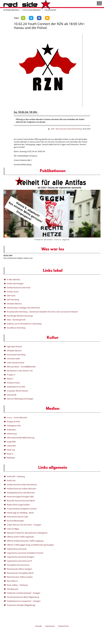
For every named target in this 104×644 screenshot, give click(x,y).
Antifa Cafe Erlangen (15, 284)
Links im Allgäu (13, 529)
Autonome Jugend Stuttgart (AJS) (20, 497)
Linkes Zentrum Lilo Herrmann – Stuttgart (24, 525)
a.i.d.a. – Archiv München (17, 418)
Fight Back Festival (14, 347)
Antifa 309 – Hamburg (16, 477)
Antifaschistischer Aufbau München (22, 489)
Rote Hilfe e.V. (13, 581)
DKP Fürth (11, 296)
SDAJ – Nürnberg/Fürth (16, 320)
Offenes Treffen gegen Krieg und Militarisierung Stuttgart (30, 545)
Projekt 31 (11, 375)
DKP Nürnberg (13, 300)
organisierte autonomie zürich (20, 561)
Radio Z (10, 379)
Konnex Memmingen (15, 521)
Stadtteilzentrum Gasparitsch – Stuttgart (24, 601)
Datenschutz (63, 626)
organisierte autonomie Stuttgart (21, 557)
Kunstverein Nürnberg (16, 355)
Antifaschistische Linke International (22, 485)
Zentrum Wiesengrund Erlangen (20, 399)
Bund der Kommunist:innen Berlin (21, 501)
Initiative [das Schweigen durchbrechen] (23, 308)
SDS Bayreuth (13, 589)
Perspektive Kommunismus (18, 565)
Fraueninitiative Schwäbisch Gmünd (22, 509)
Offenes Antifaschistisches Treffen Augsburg (25, 541)
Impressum (50, 626)
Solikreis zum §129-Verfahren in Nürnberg (24, 324)
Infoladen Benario (14, 304)
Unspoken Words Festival (17, 391)
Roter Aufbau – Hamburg (17, 585)
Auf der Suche (13, 292)
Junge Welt (11, 442)
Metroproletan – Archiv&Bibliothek (21, 367)
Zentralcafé (12, 395)
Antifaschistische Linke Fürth (19, 288)
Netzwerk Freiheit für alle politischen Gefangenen (27, 533)
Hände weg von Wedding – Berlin (20, 513)
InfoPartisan (12, 434)
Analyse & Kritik (13, 422)
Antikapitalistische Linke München (21, 493)
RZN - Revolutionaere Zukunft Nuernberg (66, 129)
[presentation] (6, 209)
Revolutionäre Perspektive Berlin (20, 573)
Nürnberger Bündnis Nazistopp (20, 316)
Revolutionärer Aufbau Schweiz (20, 577)
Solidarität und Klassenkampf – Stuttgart (24, 593)
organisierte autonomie (17, 549)
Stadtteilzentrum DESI (16, 387)
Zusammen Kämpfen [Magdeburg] (21, 605)
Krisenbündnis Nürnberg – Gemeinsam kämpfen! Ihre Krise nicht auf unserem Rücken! (42, 312)
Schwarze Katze (13, 383)
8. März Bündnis (14, 280)
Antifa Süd (11, 481)
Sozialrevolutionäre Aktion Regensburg (23, 597)
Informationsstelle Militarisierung (21, 438)
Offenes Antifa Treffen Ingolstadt (20, 537)
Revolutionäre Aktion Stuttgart (20, 569)
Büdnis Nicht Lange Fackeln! (18, 505)
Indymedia (11, 430)
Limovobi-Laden (14, 359)
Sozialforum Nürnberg (16, 328)
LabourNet (11, 446)
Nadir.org (11, 450)
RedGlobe (11, 458)
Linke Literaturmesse (16, 363)
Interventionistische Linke (18, 517)
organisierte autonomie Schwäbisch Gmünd (25, 553)
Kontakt (39, 626)
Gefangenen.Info (14, 426)
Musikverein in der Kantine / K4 (20, 371)
